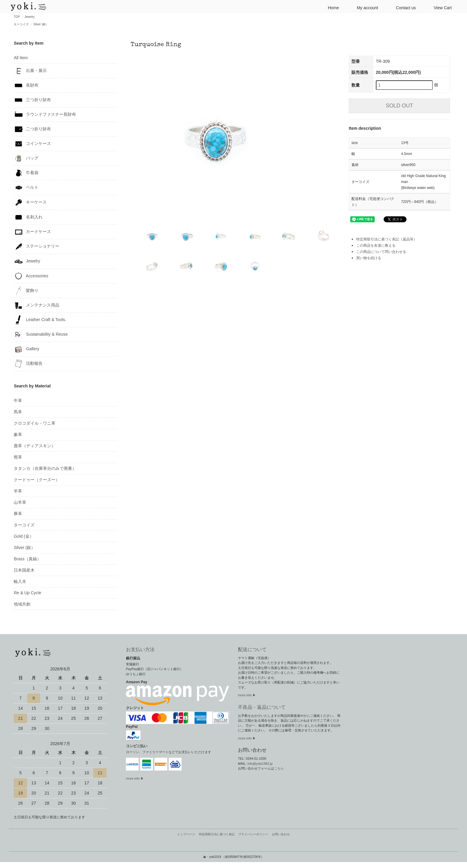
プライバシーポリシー (253, 834)
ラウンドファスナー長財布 (45, 115)
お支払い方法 (140, 649)
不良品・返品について (262, 707)
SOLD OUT (399, 106)
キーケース (30, 202)
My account (365, 7)
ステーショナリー (36, 247)
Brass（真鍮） (27, 559)
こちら (279, 768)
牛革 (18, 401)
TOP (17, 17)
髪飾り (26, 291)
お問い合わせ (281, 834)
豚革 (18, 514)
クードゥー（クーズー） (37, 480)
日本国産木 (24, 570)
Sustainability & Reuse (41, 334)
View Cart (440, 7)
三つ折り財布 (32, 100)
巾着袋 (26, 173)
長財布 (26, 85)
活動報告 (28, 364)
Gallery (26, 349)
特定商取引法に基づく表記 (217, 834)
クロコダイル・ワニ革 (35, 423)
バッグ (26, 158)
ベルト (26, 188)
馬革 (18, 412)
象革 (18, 434)
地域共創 (22, 604)
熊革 (18, 457)
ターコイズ (21, 24)
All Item (21, 58)
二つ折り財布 (32, 129)
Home (331, 7)
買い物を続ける (369, 258)
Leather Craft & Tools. (40, 320)
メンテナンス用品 (36, 305)
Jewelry (29, 17)
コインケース (32, 144)
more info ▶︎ (247, 695)
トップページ (186, 834)
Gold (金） (24, 536)
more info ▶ (135, 778)
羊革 (18, 491)
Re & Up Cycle (27, 593)
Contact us (403, 7)
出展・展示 (30, 71)
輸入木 (20, 581)
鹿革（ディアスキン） (35, 446)
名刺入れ (28, 217)
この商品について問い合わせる (381, 252)
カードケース (32, 232)
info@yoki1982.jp (260, 764)
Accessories (31, 276)
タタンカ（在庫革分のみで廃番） (45, 468)
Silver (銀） (41, 24)
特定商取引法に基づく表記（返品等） (387, 239)
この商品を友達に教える (376, 245)
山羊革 (20, 502)
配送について (252, 649)
